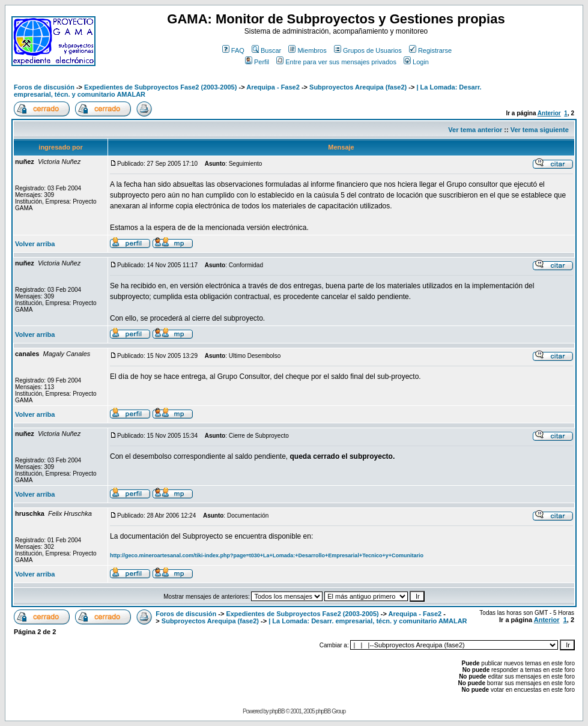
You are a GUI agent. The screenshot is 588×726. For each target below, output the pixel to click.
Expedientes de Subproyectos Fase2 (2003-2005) (160, 87)
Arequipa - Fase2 (273, 87)
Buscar (266, 50)
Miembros (307, 50)
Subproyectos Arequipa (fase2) (358, 87)
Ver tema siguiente (540, 130)
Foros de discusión (44, 87)
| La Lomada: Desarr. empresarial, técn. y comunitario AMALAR (368, 621)
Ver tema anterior (475, 130)
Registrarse (430, 50)
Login (416, 62)
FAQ (233, 50)
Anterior (549, 113)
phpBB (277, 711)
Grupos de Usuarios (368, 50)
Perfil (257, 62)
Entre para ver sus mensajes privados (336, 62)
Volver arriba (35, 244)
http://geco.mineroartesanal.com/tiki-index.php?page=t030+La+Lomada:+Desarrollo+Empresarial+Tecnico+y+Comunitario (267, 555)
